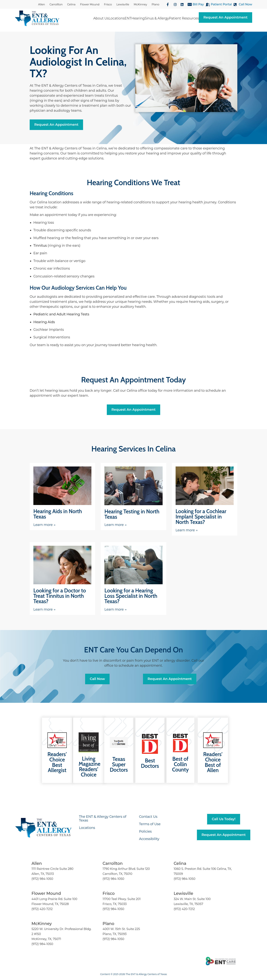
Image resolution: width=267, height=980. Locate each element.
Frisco (108, 4)
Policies (145, 831)
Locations (117, 18)
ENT (128, 18)
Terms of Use (150, 824)
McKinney (140, 4)
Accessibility (149, 839)
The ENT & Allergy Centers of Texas (103, 819)
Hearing (138, 18)
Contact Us (148, 817)
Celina (71, 4)
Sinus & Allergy (157, 18)
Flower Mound (90, 4)
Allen (42, 4)
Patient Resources (184, 18)
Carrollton (56, 4)
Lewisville (123, 4)
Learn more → (44, 525)
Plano (155, 4)
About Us (101, 18)
